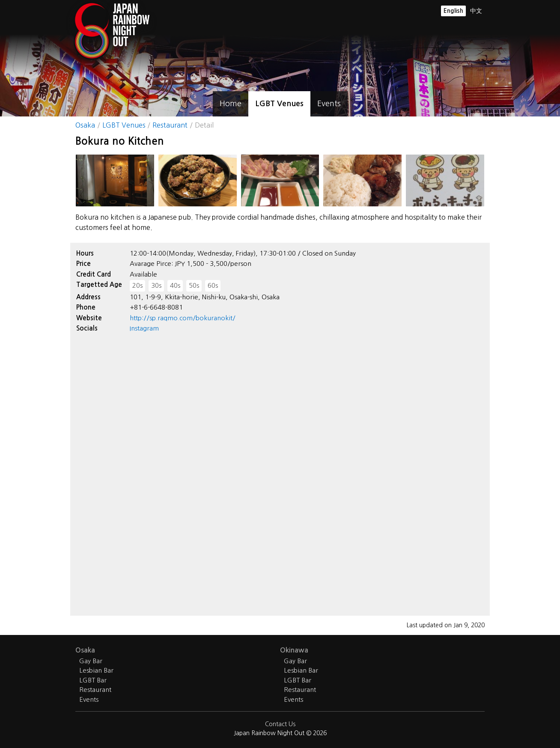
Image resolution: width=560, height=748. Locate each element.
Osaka (85, 125)
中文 (476, 11)
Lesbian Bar (96, 670)
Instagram (144, 328)
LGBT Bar (93, 680)
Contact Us (280, 724)
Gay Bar (91, 661)
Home (231, 104)
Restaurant (170, 125)
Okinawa (294, 650)
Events (329, 104)
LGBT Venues (279, 104)
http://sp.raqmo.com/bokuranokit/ (183, 318)
